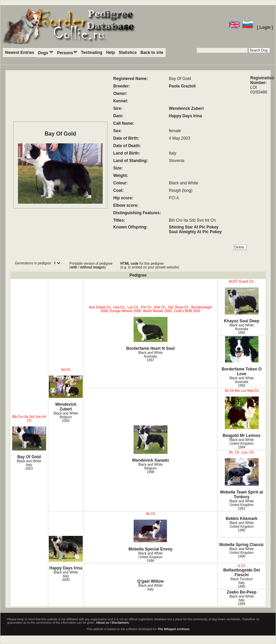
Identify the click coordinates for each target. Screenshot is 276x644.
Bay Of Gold (29, 443)
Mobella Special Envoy (151, 536)
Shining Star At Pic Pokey (194, 227)
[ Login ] (265, 27)
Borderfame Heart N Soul (151, 334)
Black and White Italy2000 (66, 576)
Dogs (46, 53)
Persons (67, 53)
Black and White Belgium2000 (66, 417)
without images (92, 267)
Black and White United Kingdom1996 (151, 557)
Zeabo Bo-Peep (242, 592)
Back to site (152, 53)
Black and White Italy (151, 587)
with (74, 267)
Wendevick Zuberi (186, 108)
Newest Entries (20, 53)
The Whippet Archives (174, 629)
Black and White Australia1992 (241, 329)
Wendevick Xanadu (151, 444)
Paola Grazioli (182, 86)
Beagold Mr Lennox (242, 417)
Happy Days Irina (185, 116)
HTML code (130, 264)
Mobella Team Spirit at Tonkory (242, 479)
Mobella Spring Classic (242, 545)
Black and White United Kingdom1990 (241, 553)
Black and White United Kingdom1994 (241, 444)
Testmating (92, 53)
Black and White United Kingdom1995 (241, 527)
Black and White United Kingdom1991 (241, 505)
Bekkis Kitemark (242, 519)
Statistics (128, 53)
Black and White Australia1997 (151, 356)
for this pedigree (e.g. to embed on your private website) (150, 265)
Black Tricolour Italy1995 (242, 583)
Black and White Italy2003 (29, 465)
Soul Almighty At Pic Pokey (195, 232)
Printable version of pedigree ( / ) (91, 265)
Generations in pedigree (34, 263)
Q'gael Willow (150, 581)
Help (111, 53)
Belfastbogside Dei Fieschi (242, 572)
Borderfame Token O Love (242, 356)
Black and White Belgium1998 (151, 468)
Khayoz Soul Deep (242, 305)
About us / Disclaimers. (113, 623)
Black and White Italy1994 (241, 600)
